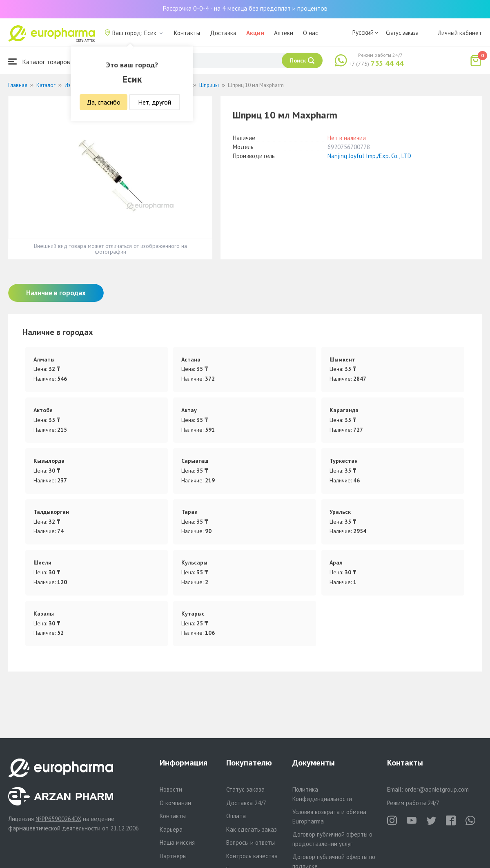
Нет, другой (155, 102)
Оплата (236, 816)
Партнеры (173, 856)
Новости (171, 789)
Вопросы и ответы (251, 842)
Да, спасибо (104, 102)
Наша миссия (177, 842)
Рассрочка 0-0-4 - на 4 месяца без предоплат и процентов (245, 8)
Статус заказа (402, 33)
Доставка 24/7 (246, 803)
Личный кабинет (460, 33)
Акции (255, 33)
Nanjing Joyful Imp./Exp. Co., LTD (369, 156)
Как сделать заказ (252, 829)
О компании (175, 803)
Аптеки (284, 33)
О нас (311, 33)
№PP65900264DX (58, 819)
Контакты (187, 33)
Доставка (223, 33)
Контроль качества (252, 856)
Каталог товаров (39, 61)
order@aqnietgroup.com (437, 789)
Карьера (171, 829)
